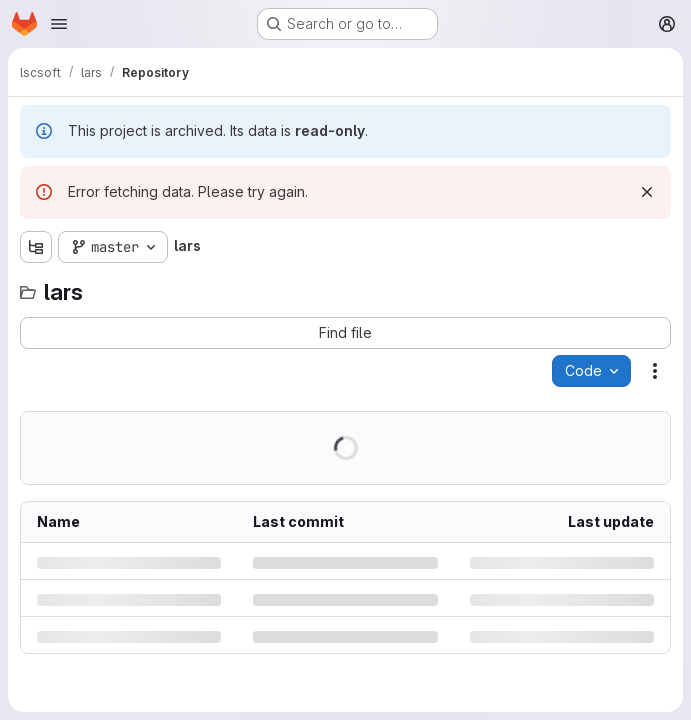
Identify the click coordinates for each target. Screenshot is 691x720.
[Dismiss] (647, 192)
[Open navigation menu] (59, 24)
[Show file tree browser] (36, 247)
